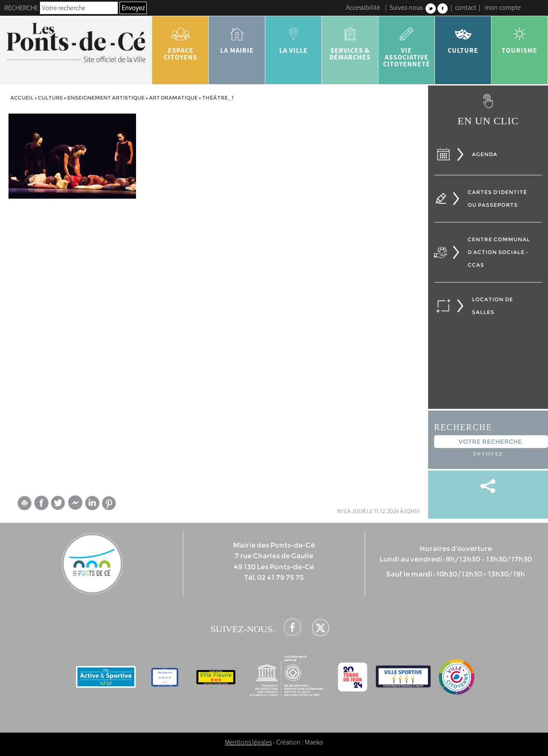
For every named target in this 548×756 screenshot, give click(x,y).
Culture (463, 37)
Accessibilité (363, 7)
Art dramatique (173, 98)
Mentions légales (248, 742)
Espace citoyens (180, 41)
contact (466, 7)
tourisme (520, 37)
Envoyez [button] (133, 8)
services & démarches (350, 41)
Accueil (22, 98)
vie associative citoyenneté (407, 44)
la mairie (237, 37)
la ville (294, 37)
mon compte (503, 7)
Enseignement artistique (106, 98)
